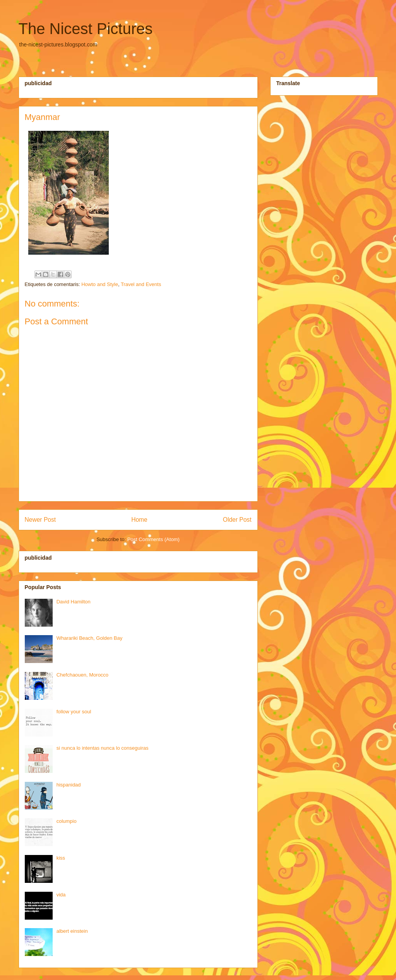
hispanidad (69, 785)
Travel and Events (141, 284)
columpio (67, 821)
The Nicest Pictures (86, 29)
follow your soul (74, 712)
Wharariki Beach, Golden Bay (90, 638)
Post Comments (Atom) (153, 539)
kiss (61, 858)
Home (139, 520)
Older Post (237, 520)
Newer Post (40, 520)
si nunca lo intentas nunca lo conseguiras (103, 748)
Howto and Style (100, 284)
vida (61, 895)
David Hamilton (74, 602)
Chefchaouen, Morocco (82, 675)
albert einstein (72, 931)
